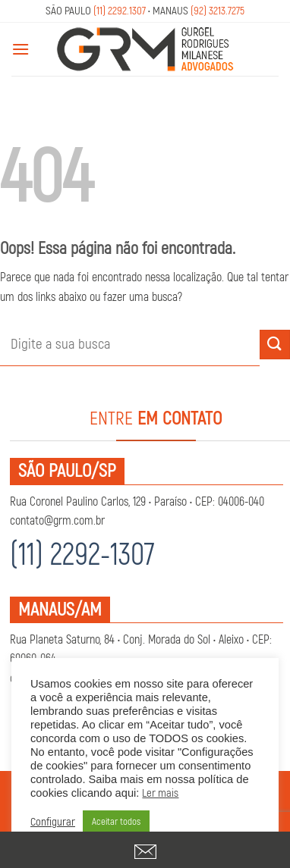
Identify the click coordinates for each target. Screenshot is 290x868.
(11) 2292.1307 (120, 11)
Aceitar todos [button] (116, 822)
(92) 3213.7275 (217, 11)
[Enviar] (275, 345)
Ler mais (160, 793)
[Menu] (20, 49)
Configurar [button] (53, 823)
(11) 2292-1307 (82, 555)
